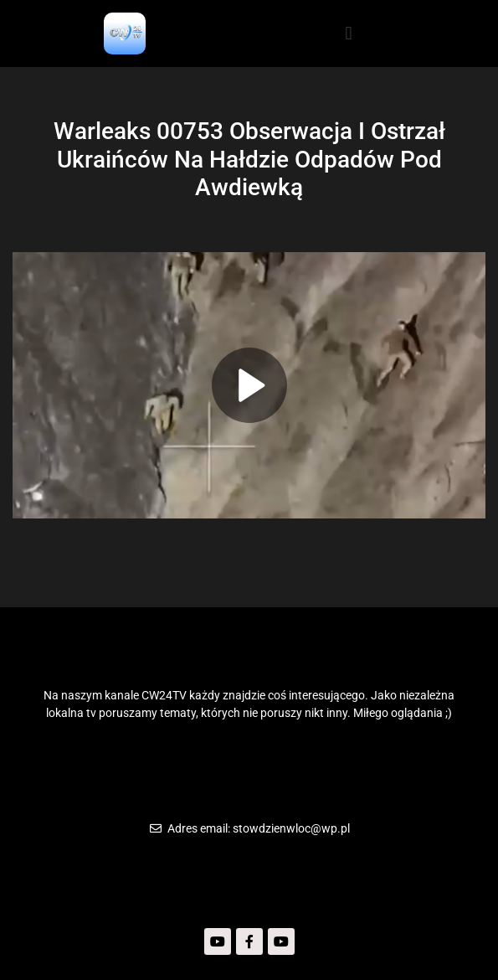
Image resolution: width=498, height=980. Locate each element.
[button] (349, 33)
